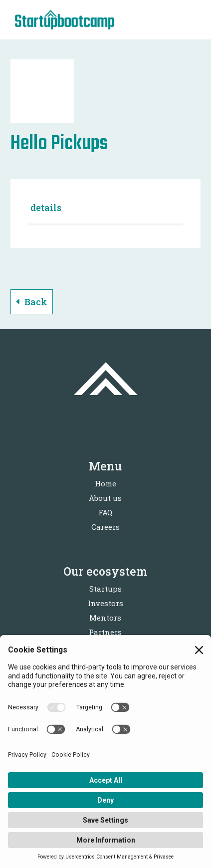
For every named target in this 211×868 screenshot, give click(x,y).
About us (105, 498)
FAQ (105, 512)
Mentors (105, 618)
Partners (105, 632)
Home (105, 483)
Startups (105, 589)
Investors (105, 603)
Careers (105, 527)
